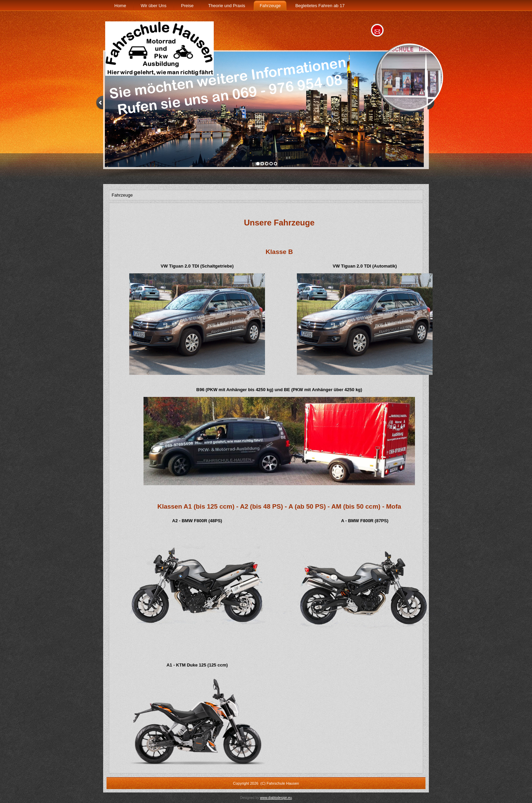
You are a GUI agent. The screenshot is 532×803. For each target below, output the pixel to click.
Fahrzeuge (270, 6)
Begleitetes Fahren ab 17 (320, 6)
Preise (187, 6)
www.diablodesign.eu (276, 798)
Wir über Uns (154, 6)
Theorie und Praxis (226, 6)
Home (120, 6)
